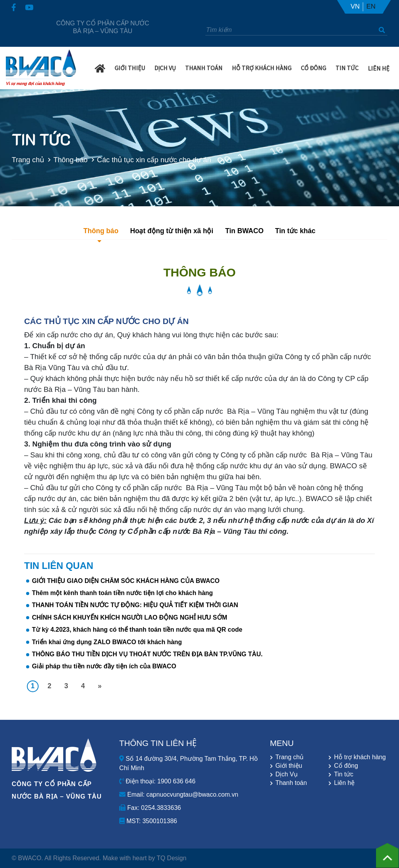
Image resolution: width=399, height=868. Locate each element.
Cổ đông (346, 766)
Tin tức (344, 774)
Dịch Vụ (165, 67)
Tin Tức (347, 67)
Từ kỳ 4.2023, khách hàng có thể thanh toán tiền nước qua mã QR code (137, 630)
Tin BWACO (244, 231)
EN (371, 6)
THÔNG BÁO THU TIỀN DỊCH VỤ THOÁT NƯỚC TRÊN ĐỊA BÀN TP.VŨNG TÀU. (147, 654)
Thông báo (68, 160)
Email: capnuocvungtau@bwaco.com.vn (179, 794)
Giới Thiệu (130, 67)
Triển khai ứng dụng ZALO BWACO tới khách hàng (107, 642)
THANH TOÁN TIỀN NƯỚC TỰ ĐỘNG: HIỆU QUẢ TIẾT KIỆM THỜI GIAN (135, 605)
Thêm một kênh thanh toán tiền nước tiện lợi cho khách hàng (122, 593)
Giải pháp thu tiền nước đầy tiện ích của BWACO (104, 666)
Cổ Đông (313, 67)
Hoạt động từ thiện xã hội (172, 231)
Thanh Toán (204, 67)
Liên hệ (379, 68)
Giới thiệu (289, 766)
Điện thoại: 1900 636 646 (157, 781)
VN (355, 6)
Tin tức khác (295, 231)
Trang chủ (26, 160)
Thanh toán (291, 783)
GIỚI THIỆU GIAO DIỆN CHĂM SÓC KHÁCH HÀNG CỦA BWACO (126, 581)
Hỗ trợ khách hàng (262, 67)
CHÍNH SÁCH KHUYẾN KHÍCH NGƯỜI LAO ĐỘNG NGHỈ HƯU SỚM (130, 617)
